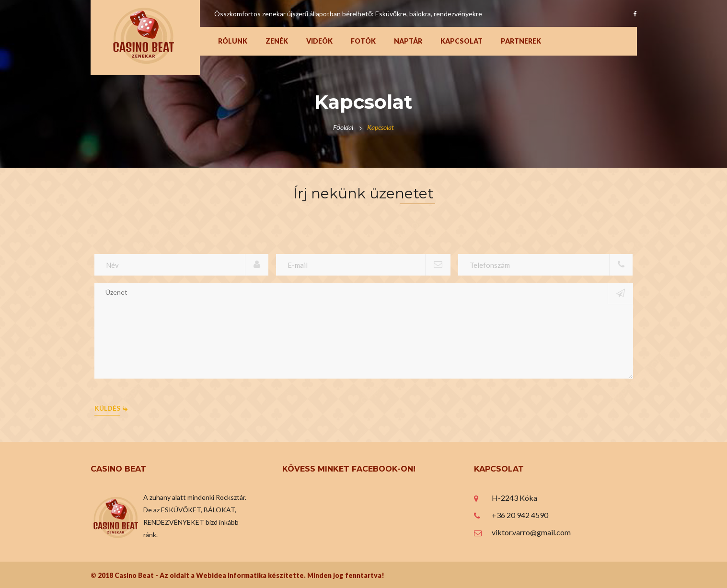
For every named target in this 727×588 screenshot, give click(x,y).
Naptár (408, 41)
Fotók (363, 41)
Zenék (277, 41)
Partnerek (521, 41)
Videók (319, 41)
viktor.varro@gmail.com (531, 532)
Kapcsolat (462, 41)
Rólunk (233, 41)
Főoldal (343, 127)
